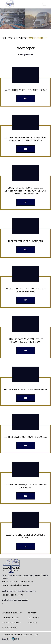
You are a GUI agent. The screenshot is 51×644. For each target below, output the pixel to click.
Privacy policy (32, 635)
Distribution (14, 585)
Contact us (33, 613)
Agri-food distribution (26, 582)
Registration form (9, 627)
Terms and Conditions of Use (14, 635)
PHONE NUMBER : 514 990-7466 (13, 595)
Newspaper (32, 623)
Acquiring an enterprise (12, 613)
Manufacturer (6, 582)
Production (5, 585)
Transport (15, 582)
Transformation (23, 585)
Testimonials (33, 618)
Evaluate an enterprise (11, 623)
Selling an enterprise (11, 618)
